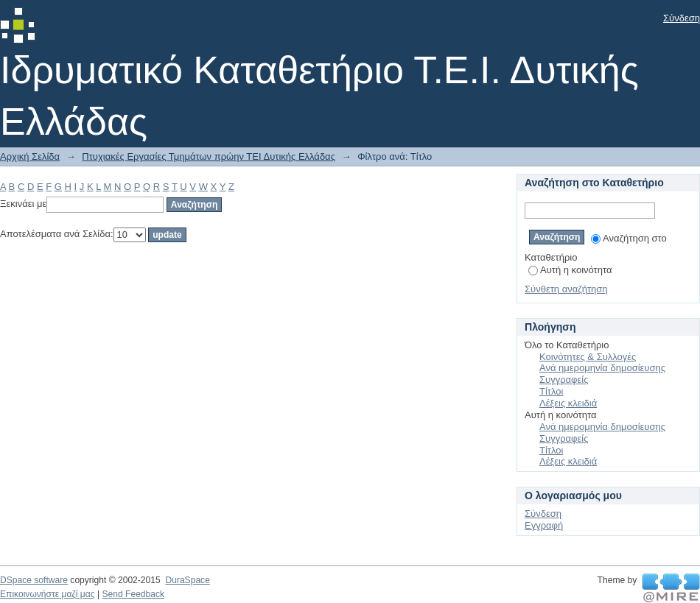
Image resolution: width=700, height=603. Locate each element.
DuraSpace (187, 580)
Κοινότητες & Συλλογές (588, 357)
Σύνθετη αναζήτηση (566, 289)
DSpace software (34, 580)
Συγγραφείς (564, 380)
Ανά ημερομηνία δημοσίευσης (602, 368)
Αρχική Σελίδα (30, 156)
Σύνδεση (682, 18)
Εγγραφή (544, 525)
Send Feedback (133, 594)
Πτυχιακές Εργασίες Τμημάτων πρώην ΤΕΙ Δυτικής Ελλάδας (209, 156)
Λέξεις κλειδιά (568, 403)
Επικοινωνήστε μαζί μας (48, 594)
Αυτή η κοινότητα (570, 270)
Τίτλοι (551, 391)
